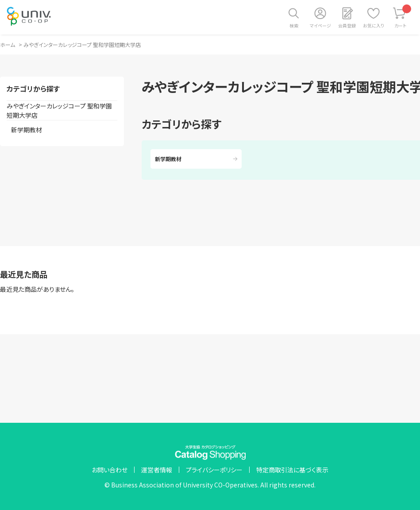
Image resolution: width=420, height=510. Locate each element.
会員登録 (347, 25)
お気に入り (374, 25)
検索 (294, 25)
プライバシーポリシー (214, 470)
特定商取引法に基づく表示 (292, 470)
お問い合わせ (110, 470)
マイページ (320, 25)
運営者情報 (157, 470)
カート (403, 17)
